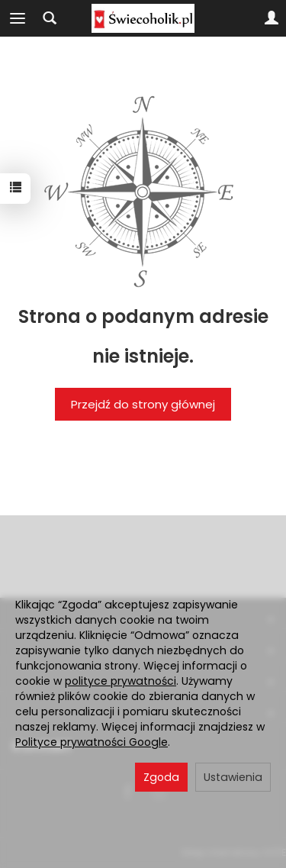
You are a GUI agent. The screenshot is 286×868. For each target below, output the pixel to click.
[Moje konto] (272, 18)
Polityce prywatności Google (92, 742)
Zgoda (161, 777)
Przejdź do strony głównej (143, 404)
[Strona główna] (143, 18)
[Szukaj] (50, 18)
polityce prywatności (121, 681)
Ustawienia (233, 777)
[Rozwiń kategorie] (18, 18)
